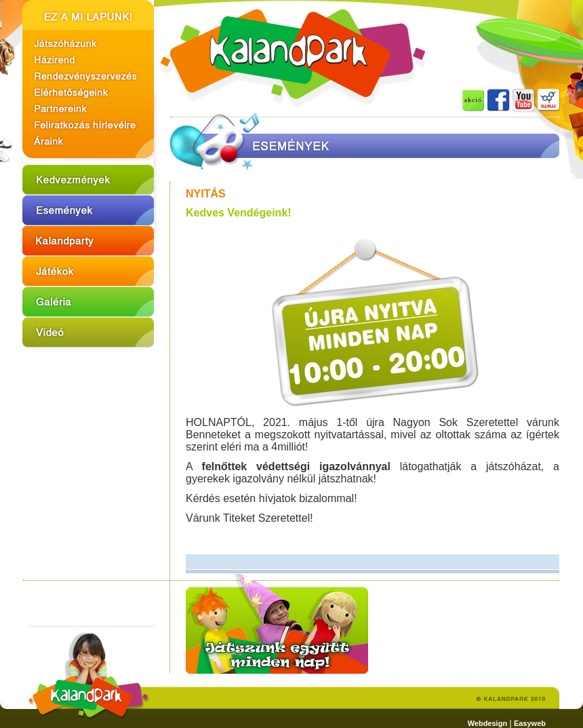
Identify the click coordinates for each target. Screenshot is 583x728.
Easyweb (530, 723)
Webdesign (487, 723)
